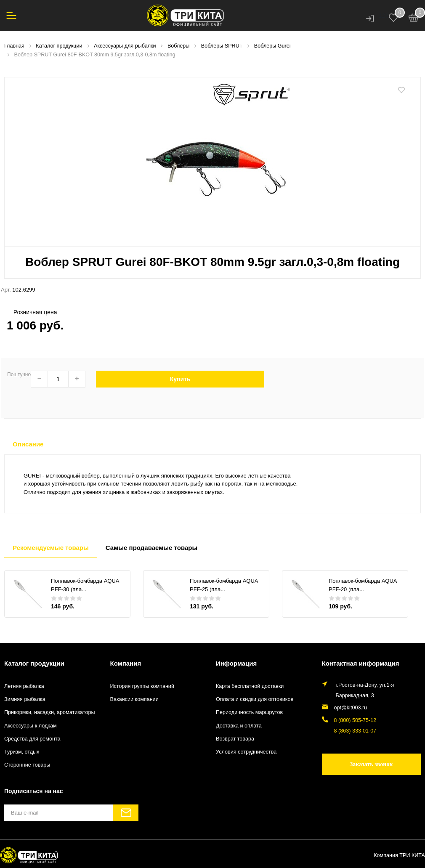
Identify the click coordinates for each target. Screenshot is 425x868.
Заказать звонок (371, 764)
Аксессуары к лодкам (31, 726)
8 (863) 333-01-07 (355, 731)
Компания (126, 663)
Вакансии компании (134, 699)
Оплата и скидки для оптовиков (255, 699)
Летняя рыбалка (24, 686)
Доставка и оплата (239, 726)
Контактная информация (361, 663)
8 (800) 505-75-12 (355, 720)
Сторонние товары (27, 765)
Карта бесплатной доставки (250, 686)
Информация (236, 663)
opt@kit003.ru (351, 708)
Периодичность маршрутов (249, 712)
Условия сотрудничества (246, 752)
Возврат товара (235, 739)
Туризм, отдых (22, 752)
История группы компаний (142, 686)
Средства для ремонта (32, 739)
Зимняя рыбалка (25, 699)
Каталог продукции (34, 663)
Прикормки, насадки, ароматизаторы (50, 712)
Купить (180, 379)
